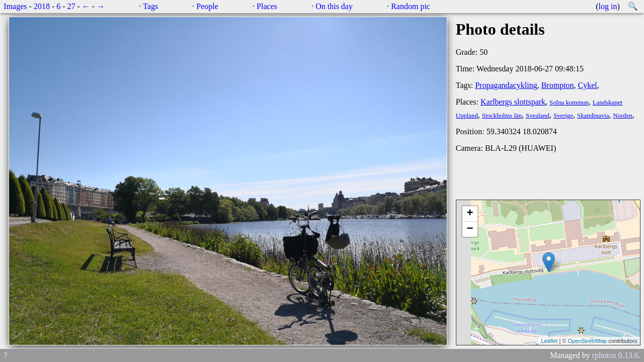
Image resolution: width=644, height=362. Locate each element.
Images (15, 6)
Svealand (538, 116)
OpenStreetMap (587, 341)
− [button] (470, 229)
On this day (334, 6)
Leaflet (549, 341)
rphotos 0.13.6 (615, 355)
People (207, 6)
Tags (150, 6)
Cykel (588, 85)
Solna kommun (569, 103)
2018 (42, 6)
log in (608, 6)
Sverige (563, 116)
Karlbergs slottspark (513, 102)
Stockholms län (502, 116)
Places (267, 6)
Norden (622, 116)
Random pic (411, 6)
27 (71, 6)
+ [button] (470, 214)
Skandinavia (593, 116)
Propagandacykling (506, 85)
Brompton (558, 85)
